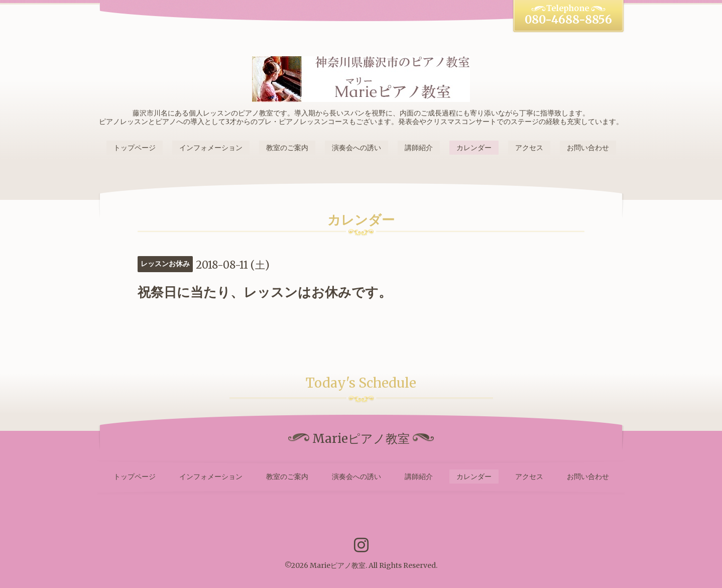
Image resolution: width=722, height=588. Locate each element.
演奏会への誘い (356, 148)
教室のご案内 (287, 148)
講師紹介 (419, 148)
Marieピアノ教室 (338, 565)
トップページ (135, 148)
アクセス (529, 148)
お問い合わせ (588, 148)
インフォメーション (211, 148)
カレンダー (474, 148)
